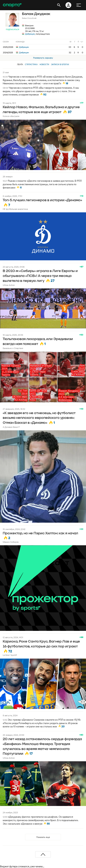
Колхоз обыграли (11, 116)
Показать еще (43, 837)
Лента (20, 64)
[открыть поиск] (59, 5)
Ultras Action (9, 285)
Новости (44, 64)
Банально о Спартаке (13, 348)
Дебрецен (30, 34)
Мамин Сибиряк (11, 542)
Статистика (31, 64)
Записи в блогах (60, 64)
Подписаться (12, 29)
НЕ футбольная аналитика (15, 209)
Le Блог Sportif (10, 655)
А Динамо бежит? (11, 427)
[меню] (79, 5)
